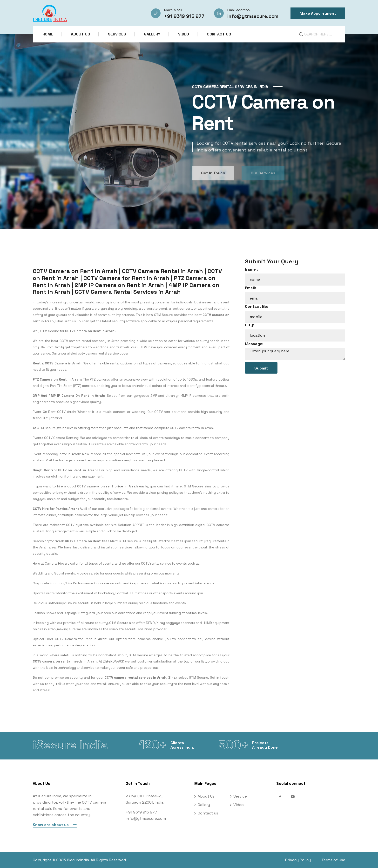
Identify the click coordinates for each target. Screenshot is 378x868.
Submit (261, 368)
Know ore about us (55, 825)
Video (184, 34)
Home (48, 34)
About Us (81, 34)
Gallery (152, 34)
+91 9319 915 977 (184, 16)
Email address (239, 10)
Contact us (219, 34)
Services (117, 34)
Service (240, 796)
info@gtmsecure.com (253, 16)
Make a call (173, 10)
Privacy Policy (298, 860)
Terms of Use (333, 860)
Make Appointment (318, 13)
